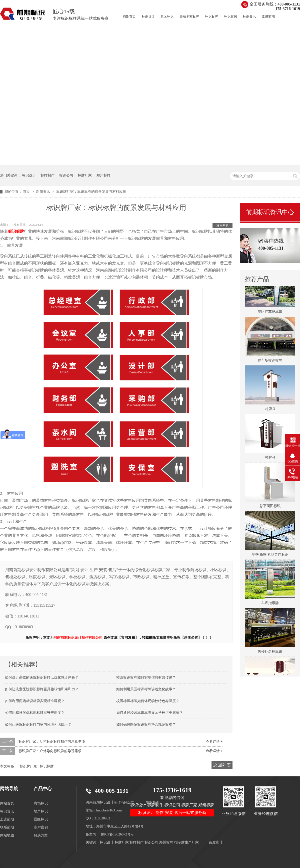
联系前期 (7, 827)
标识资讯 (249, 16)
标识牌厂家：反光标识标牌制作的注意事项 (52, 741)
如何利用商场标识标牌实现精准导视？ (35, 701)
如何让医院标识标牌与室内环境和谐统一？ (38, 724)
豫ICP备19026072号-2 (117, 834)
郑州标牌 (103, 175)
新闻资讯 (43, 192)
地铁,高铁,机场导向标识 (270, 555)
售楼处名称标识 (270, 652)
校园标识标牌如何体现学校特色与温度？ (148, 701)
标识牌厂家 (28, 766)
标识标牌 (211, 16)
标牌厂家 (85, 175)
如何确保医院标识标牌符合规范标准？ (146, 724)
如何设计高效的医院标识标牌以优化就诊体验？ (42, 677)
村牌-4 (270, 458)
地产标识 (41, 811)
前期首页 (129, 16)
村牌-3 (270, 409)
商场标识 (41, 803)
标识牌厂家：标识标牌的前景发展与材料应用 (91, 192)
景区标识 (167, 16)
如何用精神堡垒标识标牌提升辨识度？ (35, 713)
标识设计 (148, 16)
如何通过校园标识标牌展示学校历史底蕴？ (149, 713)
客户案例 (41, 827)
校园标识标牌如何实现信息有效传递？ (146, 677)
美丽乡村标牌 (189, 16)
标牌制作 (47, 175)
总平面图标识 (270, 506)
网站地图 (7, 835)
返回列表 (222, 225)
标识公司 (66, 175)
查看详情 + (214, 741)
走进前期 (268, 16)
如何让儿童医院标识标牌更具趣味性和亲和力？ (42, 689)
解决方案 (41, 835)
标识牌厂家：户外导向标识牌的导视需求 (50, 751)
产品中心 (43, 789)
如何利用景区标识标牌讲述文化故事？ (146, 689)
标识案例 (230, 16)
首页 (27, 192)
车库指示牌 (270, 604)
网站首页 (7, 803)
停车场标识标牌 (270, 361)
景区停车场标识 (270, 312)
